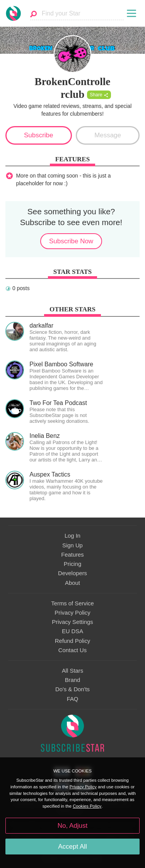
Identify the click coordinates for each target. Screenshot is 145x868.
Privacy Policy (72, 613)
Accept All (72, 847)
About (72, 583)
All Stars (72, 671)
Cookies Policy (87, 806)
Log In (72, 536)
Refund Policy (73, 641)
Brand (73, 680)
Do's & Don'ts (72, 689)
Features (72, 555)
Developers (72, 573)
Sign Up (72, 545)
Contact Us (72, 650)
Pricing (72, 564)
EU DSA (72, 631)
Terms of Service (72, 603)
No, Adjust (72, 826)
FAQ (73, 699)
